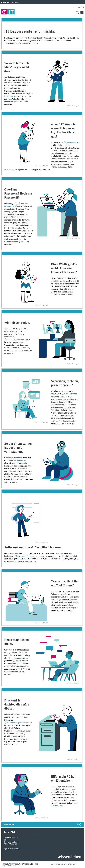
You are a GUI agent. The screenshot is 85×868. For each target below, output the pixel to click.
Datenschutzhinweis (31, 864)
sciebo (74, 600)
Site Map (6, 864)
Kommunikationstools (15, 340)
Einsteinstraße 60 (11, 842)
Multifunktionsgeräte (15, 723)
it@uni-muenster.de (12, 849)
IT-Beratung (58, 806)
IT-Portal (10, 96)
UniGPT (18, 661)
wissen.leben (69, 857)
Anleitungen (58, 281)
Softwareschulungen (24, 556)
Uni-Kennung (71, 143)
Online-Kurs (17, 480)
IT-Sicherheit (21, 460)
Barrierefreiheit (10, 866)
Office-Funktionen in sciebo (64, 421)
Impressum (16, 864)
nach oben (9, 825)
